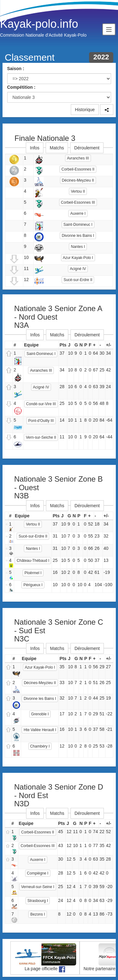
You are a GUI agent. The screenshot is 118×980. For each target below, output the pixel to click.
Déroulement (87, 148)
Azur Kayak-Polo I (78, 258)
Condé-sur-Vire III (41, 404)
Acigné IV (78, 269)
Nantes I (78, 247)
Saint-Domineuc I (78, 225)
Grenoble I (40, 714)
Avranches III (78, 158)
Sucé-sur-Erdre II (78, 280)
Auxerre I (78, 213)
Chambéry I (40, 746)
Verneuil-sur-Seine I (38, 887)
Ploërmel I (33, 573)
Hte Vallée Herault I (40, 730)
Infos (35, 148)
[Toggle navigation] (109, 29)
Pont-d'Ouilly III (41, 421)
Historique (85, 110)
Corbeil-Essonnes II (78, 169)
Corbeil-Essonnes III (78, 202)
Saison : (16, 69)
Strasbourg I (38, 901)
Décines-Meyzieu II (78, 180)
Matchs (57, 148)
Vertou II (78, 191)
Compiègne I (38, 873)
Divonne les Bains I (78, 236)
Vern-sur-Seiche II (41, 437)
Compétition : (21, 87)
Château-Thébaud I (33, 561)
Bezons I (38, 914)
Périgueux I (33, 585)
